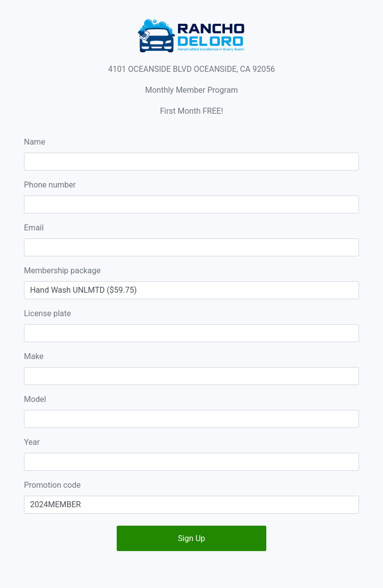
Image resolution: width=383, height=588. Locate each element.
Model (35, 399)
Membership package (62, 271)
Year (32, 442)
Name (35, 142)
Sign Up (192, 538)
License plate (47, 313)
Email (34, 228)
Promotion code (52, 485)
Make (34, 356)
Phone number (50, 185)
